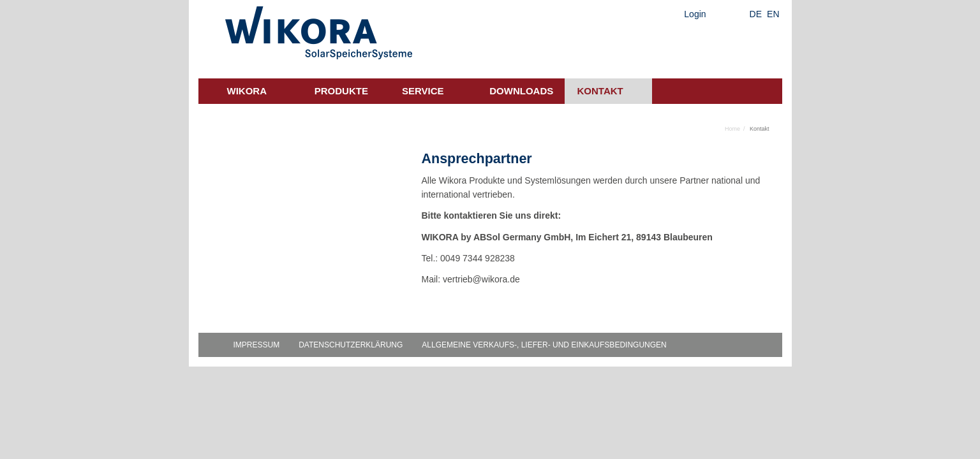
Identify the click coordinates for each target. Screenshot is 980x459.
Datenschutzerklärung (351, 345)
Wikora (247, 91)
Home (732, 129)
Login (695, 14)
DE (756, 14)
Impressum (257, 345)
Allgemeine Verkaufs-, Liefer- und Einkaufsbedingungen (544, 345)
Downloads (521, 91)
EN (773, 14)
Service (423, 91)
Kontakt (600, 91)
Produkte (341, 91)
